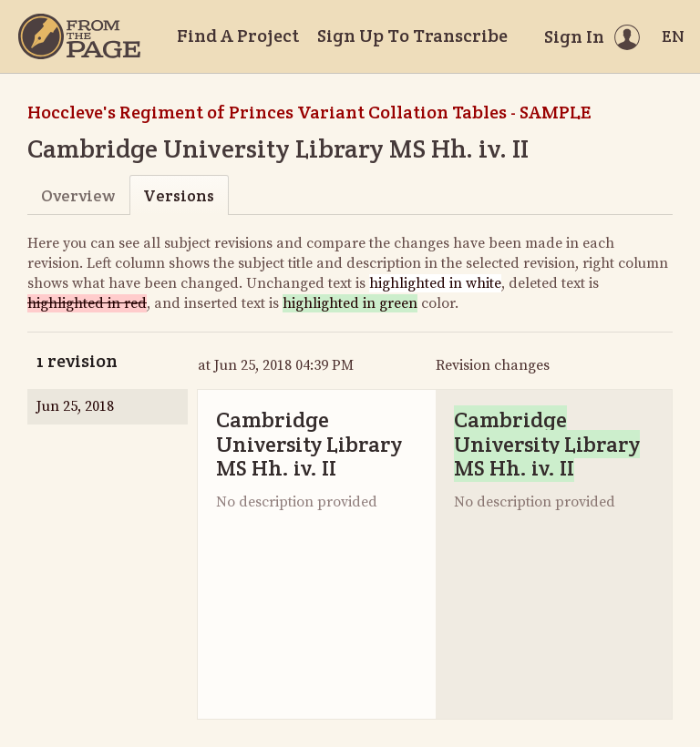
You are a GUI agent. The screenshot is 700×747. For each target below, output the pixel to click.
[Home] (79, 36)
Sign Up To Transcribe (412, 36)
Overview (78, 195)
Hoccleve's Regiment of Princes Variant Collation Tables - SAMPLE (309, 112)
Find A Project (238, 36)
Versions (179, 195)
